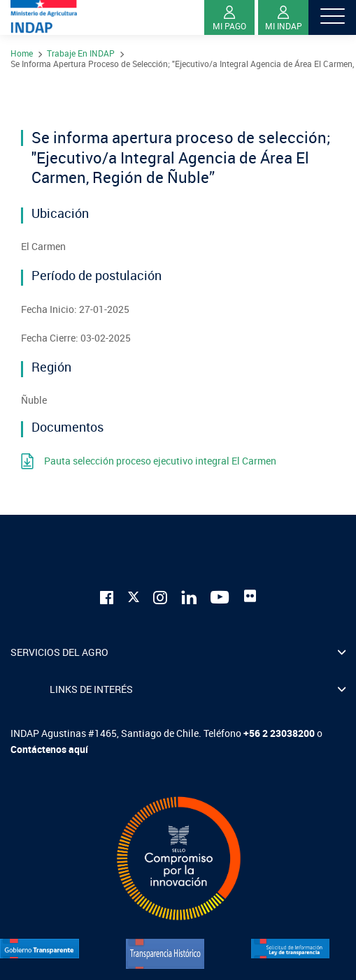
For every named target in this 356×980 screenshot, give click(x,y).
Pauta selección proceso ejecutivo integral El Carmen (160, 461)
